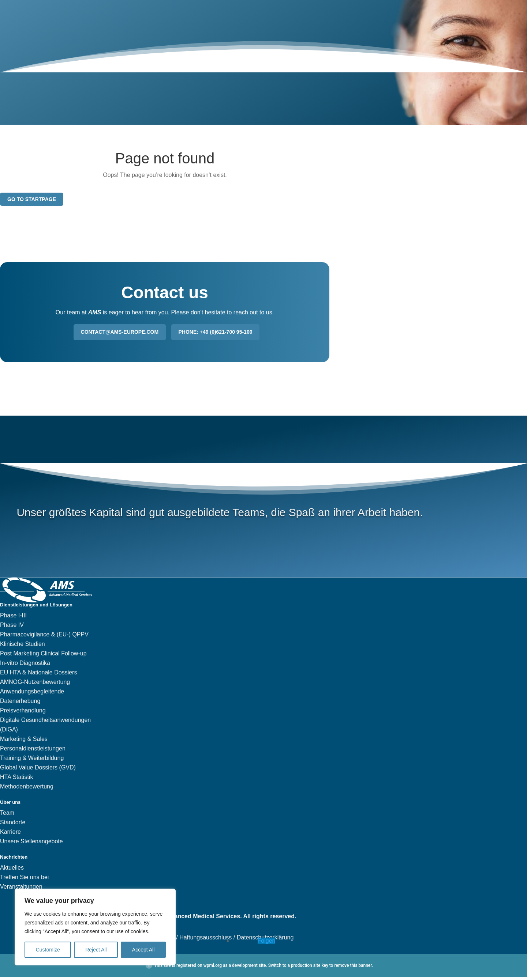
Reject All (96, 950)
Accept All (143, 950)
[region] (95, 927)
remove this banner (353, 969)
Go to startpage (32, 202)
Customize (48, 950)
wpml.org (213, 969)
